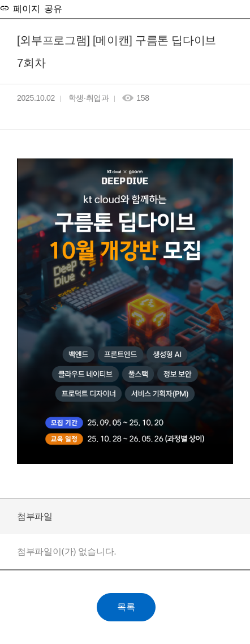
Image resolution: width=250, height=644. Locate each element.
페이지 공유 (36, 8)
